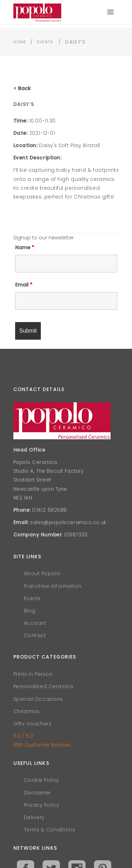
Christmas (27, 712)
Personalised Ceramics (44, 687)
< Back (22, 88)
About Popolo (42, 574)
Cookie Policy (42, 780)
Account (35, 623)
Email (24, 285)
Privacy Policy (42, 805)
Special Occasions (38, 699)
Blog (30, 611)
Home (20, 42)
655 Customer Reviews (42, 745)
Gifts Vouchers (33, 724)
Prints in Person (33, 674)
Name (25, 247)
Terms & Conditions (50, 830)
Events (45, 42)
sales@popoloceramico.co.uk (68, 523)
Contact (35, 636)
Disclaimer (38, 793)
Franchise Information (53, 586)
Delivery (34, 817)
